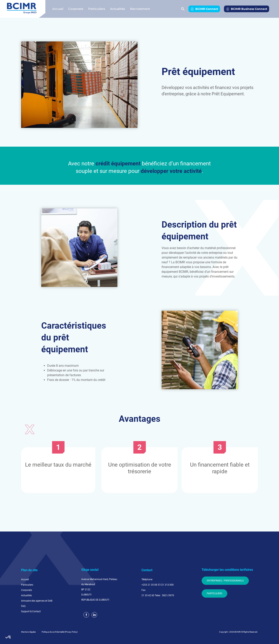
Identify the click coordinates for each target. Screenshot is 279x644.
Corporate (76, 9)
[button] (8, 637)
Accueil (58, 9)
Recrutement (140, 9)
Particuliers (97, 9)
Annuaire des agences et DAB (37, 601)
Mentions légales (28, 632)
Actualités (118, 9)
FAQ (23, 606)
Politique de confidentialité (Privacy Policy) (60, 632)
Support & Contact (31, 611)
